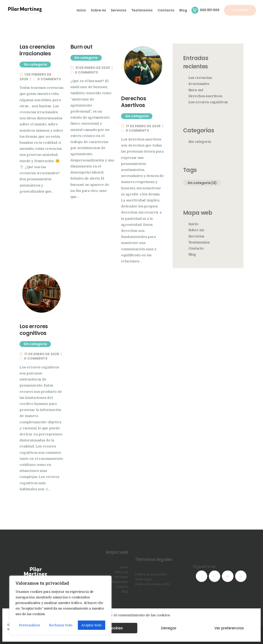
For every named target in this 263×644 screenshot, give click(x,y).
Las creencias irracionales (37, 50)
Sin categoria (35, 64)
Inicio (193, 224)
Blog (192, 255)
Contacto (196, 249)
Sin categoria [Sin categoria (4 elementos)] (202, 183)
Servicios (196, 236)
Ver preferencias (229, 628)
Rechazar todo (61, 625)
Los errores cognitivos (34, 330)
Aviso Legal (143, 579)
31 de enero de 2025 (93, 68)
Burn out (81, 47)
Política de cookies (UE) (152, 584)
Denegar (169, 628)
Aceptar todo (92, 625)
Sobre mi (196, 230)
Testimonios (199, 242)
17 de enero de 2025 (143, 126)
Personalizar (30, 625)
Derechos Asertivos (133, 102)
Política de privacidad (151, 574)
